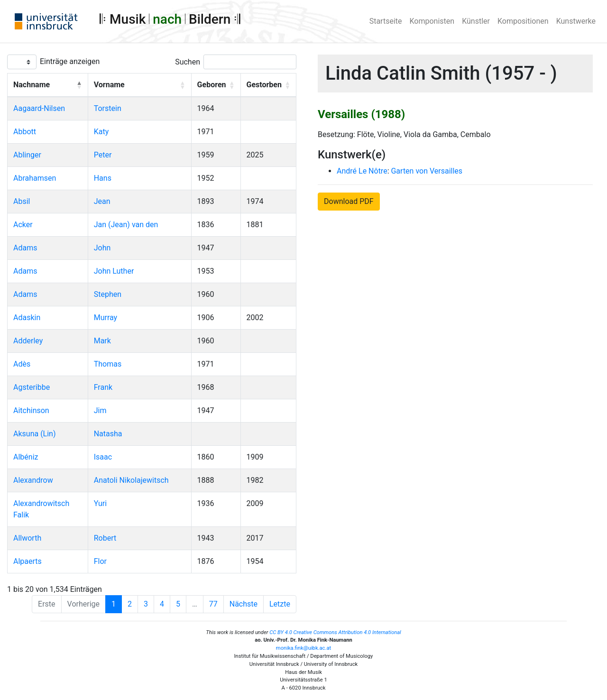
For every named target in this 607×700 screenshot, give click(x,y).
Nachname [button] (32, 85)
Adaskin (27, 318)
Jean (102, 201)
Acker (23, 225)
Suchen (188, 62)
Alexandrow (33, 480)
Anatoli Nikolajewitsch (131, 480)
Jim (100, 410)
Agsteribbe (32, 387)
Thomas (108, 364)
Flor (100, 561)
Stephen (108, 294)
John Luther (114, 271)
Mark (102, 341)
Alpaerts (28, 561)
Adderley (28, 341)
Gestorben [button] (264, 85)
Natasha (108, 434)
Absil (22, 201)
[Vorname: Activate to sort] (139, 85)
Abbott (25, 132)
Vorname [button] (109, 85)
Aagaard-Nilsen (39, 108)
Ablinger (27, 155)
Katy (101, 132)
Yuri (100, 503)
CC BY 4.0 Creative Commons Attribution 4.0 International (335, 632)
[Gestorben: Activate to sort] (268, 85)
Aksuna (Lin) (35, 434)
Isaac (103, 457)
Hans (103, 178)
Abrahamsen (35, 178)
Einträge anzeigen (70, 61)
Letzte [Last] (280, 604)
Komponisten (432, 21)
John (102, 248)
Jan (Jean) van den (126, 225)
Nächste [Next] (244, 604)
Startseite (386, 21)
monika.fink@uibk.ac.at (303, 648)
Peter (103, 155)
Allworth (27, 538)
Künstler (476, 21)
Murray (106, 318)
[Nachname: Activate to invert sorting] (48, 85)
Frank (103, 387)
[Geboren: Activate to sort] (216, 85)
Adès (22, 364)
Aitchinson (31, 410)
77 (213, 604)
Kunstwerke (576, 21)
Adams (25, 248)
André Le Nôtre (362, 171)
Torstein (108, 108)
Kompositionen (523, 21)
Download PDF (349, 201)
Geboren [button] (212, 85)
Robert (105, 538)
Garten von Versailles (427, 171)
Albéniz (26, 457)
